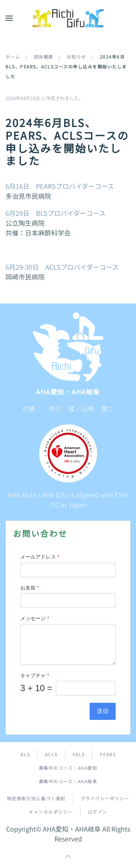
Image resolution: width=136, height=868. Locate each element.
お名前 (30, 588)
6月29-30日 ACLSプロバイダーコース (62, 267)
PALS (79, 754)
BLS (25, 754)
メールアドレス (40, 557)
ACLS (51, 754)
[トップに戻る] (68, 18)
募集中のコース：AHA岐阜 (68, 781)
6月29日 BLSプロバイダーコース (55, 213)
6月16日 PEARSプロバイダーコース (60, 186)
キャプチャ (35, 675)
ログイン (98, 812)
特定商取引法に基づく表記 (36, 798)
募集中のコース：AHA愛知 (68, 768)
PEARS (108, 754)
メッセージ (35, 618)
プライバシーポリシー (105, 798)
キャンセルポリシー (51, 812)
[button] (9, 18)
